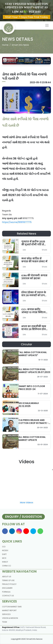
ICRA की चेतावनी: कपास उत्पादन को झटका (34, 277)
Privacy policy (9, 584)
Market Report (9, 610)
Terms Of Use (8, 580)
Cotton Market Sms (12, 607)
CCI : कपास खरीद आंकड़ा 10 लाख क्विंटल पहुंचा (33, 312)
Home (5, 45)
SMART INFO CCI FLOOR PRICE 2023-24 (32, 388)
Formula (6, 592)
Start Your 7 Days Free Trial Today (27, 17)
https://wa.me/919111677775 (17, 222)
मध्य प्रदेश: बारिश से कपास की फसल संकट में (34, 260)
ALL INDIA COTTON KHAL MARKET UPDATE (32, 439)
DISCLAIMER (7, 588)
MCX (4, 558)
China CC (7, 566)
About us (7, 577)
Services (6, 614)
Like (24, 250)
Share (44, 250)
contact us (8, 596)
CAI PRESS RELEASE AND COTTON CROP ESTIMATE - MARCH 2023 (33, 423)
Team (5, 622)
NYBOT (5, 562)
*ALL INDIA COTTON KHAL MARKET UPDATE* (33, 354)
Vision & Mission (10, 618)
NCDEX (5, 550)
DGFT (4, 554)
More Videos (27, 502)
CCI (4, 547)
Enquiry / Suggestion (23, 517)
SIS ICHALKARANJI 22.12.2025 (29, 405)
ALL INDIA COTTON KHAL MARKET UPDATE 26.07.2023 (34, 371)
